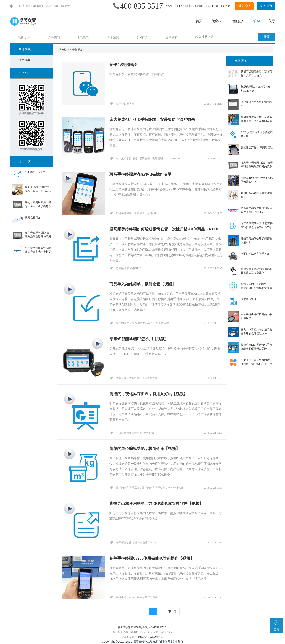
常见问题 (142, 38)
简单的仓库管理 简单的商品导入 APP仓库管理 (142, 323)
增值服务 (237, 21)
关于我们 (54, 38)
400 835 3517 (142, 6)
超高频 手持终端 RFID (129, 268)
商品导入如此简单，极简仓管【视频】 (143, 284)
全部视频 (24, 49)
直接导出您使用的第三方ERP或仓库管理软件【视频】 (156, 503)
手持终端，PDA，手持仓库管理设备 (137, 597)
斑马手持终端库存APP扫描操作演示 (141, 174)
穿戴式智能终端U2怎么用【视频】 (139, 339)
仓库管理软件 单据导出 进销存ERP (136, 543)
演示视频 (24, 60)
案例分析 (172, 38)
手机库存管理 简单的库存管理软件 (136, 433)
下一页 (172, 611)
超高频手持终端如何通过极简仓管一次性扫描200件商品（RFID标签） (166, 229)
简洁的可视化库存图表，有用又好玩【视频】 (148, 394)
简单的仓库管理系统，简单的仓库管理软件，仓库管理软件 (150, 488)
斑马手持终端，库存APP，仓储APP (136, 213)
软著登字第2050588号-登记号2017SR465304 (142, 627)
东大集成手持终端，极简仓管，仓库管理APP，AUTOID (148, 159)
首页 (199, 21)
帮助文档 (24, 38)
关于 (272, 21)
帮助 (256, 21)
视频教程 (83, 38)
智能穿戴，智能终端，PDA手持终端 (137, 378)
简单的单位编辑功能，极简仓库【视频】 (145, 449)
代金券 (217, 21)
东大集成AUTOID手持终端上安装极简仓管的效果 (152, 119)
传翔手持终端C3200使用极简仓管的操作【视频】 (152, 558)
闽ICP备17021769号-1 (151, 637)
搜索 (267, 37)
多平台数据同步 (123, 65)
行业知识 (113, 38)
